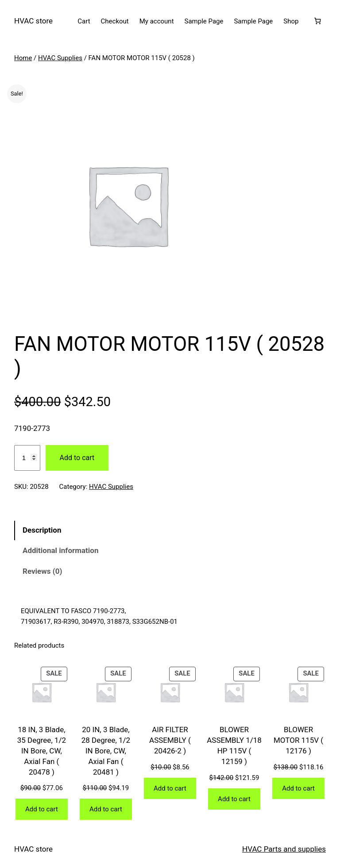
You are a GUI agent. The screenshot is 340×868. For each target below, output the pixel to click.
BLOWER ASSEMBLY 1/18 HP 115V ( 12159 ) (234, 745)
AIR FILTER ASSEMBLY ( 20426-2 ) (170, 740)
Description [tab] (42, 530)
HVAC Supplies (60, 58)
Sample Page (204, 21)
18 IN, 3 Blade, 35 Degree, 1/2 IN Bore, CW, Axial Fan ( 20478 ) (42, 751)
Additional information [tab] (60, 550)
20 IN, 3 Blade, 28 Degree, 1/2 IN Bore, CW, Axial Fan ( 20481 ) (106, 751)
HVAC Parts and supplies (284, 849)
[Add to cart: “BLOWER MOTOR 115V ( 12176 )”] (298, 788)
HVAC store (33, 21)
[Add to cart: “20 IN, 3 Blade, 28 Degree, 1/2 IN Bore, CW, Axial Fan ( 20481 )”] (106, 809)
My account (157, 21)
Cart (84, 21)
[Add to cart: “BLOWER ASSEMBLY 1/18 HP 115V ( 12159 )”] (234, 799)
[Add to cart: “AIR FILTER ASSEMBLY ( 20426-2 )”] (170, 788)
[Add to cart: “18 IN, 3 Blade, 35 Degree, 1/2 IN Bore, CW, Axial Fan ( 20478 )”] (42, 809)
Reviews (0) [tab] (42, 571)
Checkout (115, 21)
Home (23, 58)
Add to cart (77, 458)
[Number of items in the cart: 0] (317, 21)
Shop (291, 21)
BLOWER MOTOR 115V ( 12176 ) (298, 740)
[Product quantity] (27, 458)
